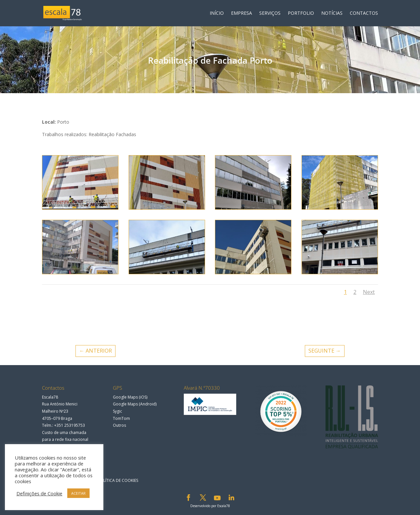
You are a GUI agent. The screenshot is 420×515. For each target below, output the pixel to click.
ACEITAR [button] (78, 493)
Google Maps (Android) (135, 404)
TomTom (121, 418)
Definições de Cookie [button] (39, 493)
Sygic (117, 411)
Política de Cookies (118, 480)
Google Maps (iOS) (130, 397)
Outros (119, 425)
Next (369, 292)
